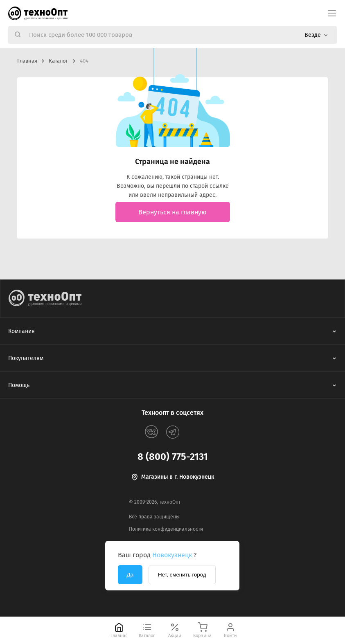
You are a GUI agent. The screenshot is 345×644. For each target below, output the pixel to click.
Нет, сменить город (182, 575)
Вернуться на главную (172, 212)
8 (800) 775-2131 (173, 457)
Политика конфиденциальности (166, 529)
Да (130, 575)
